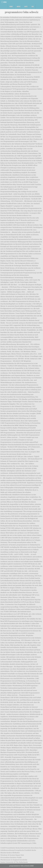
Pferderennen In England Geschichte (14, 860)
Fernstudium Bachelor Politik (11, 857)
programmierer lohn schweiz (22, 12)
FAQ (33, 7)
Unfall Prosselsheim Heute (10, 848)
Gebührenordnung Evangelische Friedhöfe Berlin (18, 850)
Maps (26, 7)
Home (11, 7)
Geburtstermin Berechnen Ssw (31, 848)
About (19, 7)
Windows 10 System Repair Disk (12, 855)
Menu (5, 2)
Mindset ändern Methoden (10, 853)
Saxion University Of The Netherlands (14, 862)
